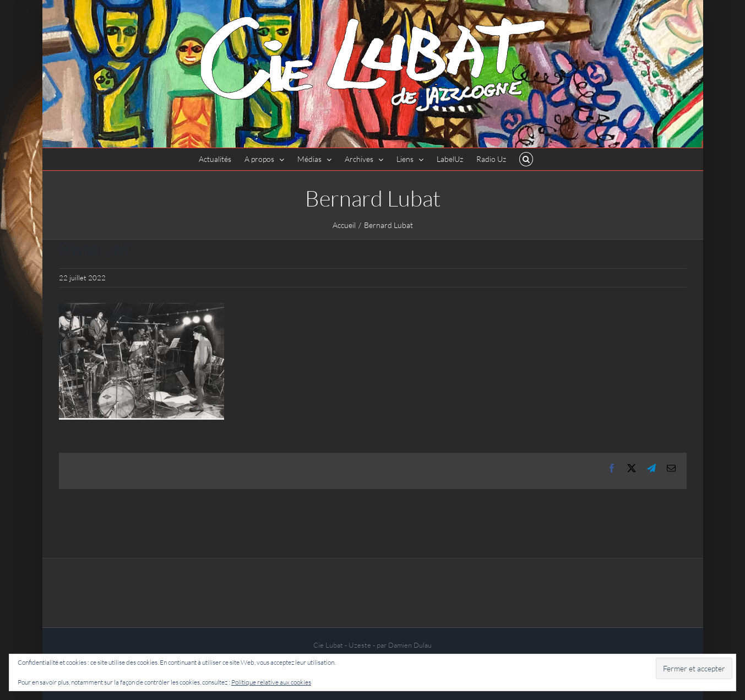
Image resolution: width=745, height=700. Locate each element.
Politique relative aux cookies (271, 682)
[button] (526, 159)
